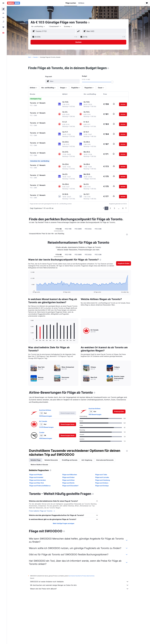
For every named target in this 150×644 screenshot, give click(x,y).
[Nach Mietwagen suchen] (3, 17)
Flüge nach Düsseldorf (70, 486)
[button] (3, 3)
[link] (119, 412)
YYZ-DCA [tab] (88, 229)
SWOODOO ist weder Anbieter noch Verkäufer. (79, 582)
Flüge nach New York (37, 483)
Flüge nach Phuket (36, 475)
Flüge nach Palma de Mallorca (40, 486)
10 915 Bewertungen (46, 427)
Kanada (35, 57)
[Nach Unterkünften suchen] (3, 13)
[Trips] (3, 27)
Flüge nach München (70, 475)
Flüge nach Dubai (68, 477)
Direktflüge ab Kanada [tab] (70, 460)
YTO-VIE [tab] (59, 229)
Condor (42, 432)
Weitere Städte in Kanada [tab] (39, 465)
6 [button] (123, 208)
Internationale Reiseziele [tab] (105, 460)
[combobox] (38, 26)
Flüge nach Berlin (68, 483)
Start (30, 57)
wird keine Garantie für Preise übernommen (82, 576)
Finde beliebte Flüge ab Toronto (42, 511)
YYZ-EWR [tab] (78, 229)
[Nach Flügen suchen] (3, 9)
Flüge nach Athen (68, 480)
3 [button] (114, 208)
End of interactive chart (30, 291)
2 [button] (110, 208)
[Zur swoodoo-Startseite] (14, 3)
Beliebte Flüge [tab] (36, 460)
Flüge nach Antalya (102, 486)
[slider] (112, 82)
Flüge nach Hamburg (103, 480)
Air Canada (43, 421)
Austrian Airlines (45, 410)
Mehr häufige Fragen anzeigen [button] (64, 523)
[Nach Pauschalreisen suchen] (3, 22)
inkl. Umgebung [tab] (87, 460)
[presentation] (89, 23)
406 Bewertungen (46, 438)
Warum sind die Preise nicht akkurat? (79, 589)
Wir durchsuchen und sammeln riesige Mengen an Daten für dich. (79, 585)
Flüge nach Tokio (101, 475)
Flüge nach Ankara (102, 483)
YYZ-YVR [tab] (68, 229)
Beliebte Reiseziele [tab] (51, 460)
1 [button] (106, 208)
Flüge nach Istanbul (36, 477)
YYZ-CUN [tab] (98, 229)
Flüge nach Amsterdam (38, 480)
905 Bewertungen (46, 416)
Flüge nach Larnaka (102, 477)
